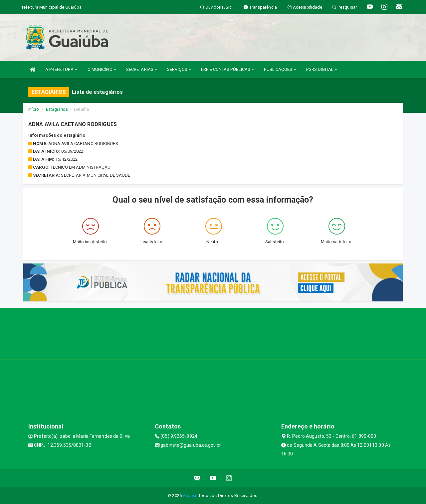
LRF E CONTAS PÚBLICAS (227, 69)
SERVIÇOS (179, 69)
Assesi (190, 496)
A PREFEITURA (61, 69)
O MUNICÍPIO (102, 69)
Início (34, 109)
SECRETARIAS (142, 69)
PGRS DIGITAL (322, 69)
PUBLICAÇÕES (280, 69)
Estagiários (57, 109)
